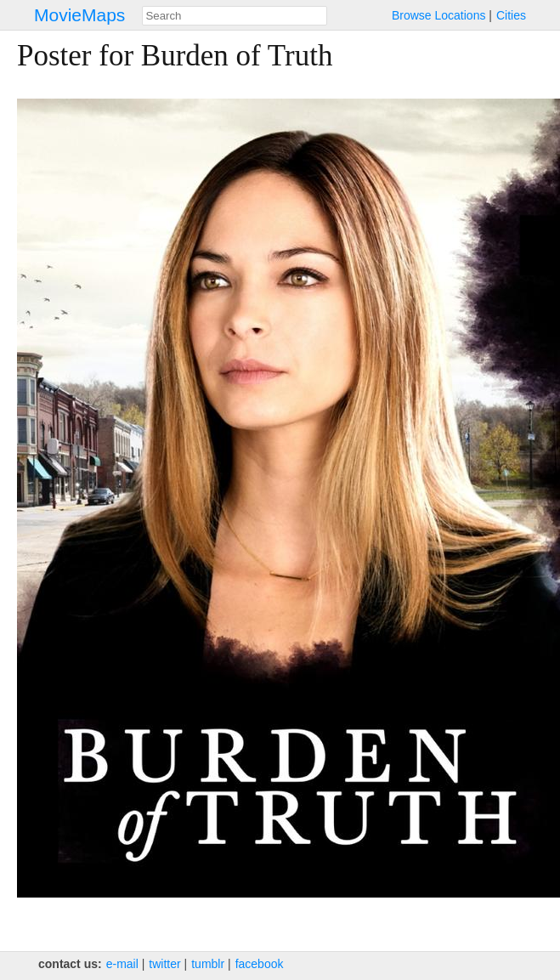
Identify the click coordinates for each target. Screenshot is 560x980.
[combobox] (235, 16)
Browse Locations (439, 15)
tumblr (208, 964)
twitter (164, 964)
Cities (511, 15)
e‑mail (122, 964)
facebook (260, 964)
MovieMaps (79, 15)
